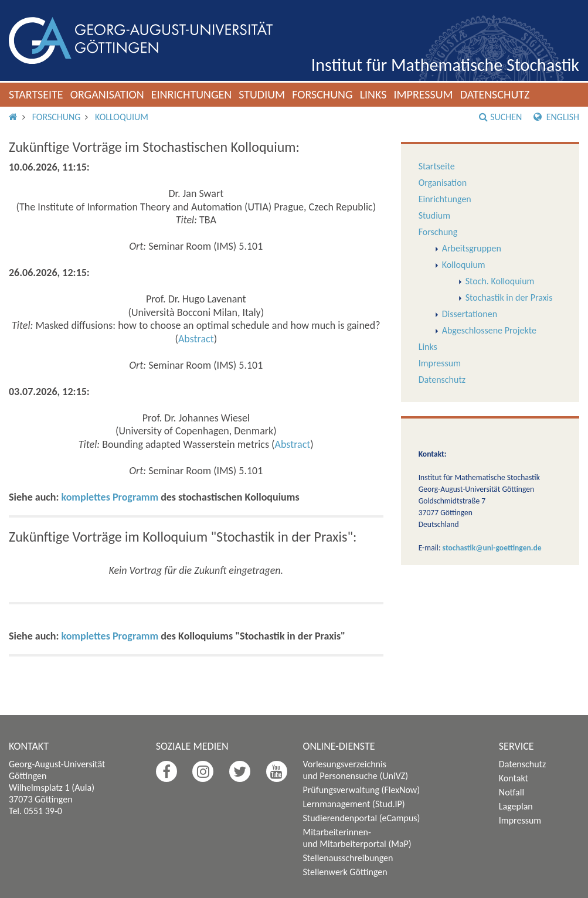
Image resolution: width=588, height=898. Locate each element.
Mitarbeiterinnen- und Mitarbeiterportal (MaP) (357, 838)
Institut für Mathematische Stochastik (445, 65)
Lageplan (516, 806)
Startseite (36, 94)
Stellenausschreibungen (348, 858)
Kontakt (514, 778)
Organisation (107, 94)
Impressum (423, 94)
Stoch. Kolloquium (500, 281)
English (556, 117)
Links (373, 94)
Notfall (511, 792)
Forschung (322, 94)
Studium (262, 94)
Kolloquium (122, 117)
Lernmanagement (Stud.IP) (354, 804)
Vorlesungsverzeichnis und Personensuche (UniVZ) (356, 770)
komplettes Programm (110, 497)
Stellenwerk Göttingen (345, 872)
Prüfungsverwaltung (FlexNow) (362, 790)
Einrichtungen (192, 94)
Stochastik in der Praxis (509, 297)
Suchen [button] (500, 117)
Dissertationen (470, 314)
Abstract (196, 339)
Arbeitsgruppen (472, 248)
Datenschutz (495, 94)
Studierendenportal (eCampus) (362, 818)
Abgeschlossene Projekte (489, 330)
